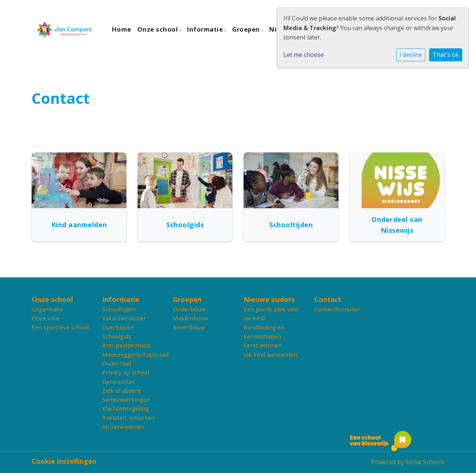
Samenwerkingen (126, 399)
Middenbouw (191, 318)
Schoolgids (117, 336)
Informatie (206, 29)
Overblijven (118, 327)
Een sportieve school (60, 327)
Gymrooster (119, 382)
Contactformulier (337, 309)
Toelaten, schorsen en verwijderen (128, 422)
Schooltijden (119, 309)
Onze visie (46, 318)
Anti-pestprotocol (126, 345)
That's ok (446, 55)
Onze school (158, 29)
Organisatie (47, 309)
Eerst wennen (263, 345)
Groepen (247, 29)
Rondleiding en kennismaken (264, 332)
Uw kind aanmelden (270, 354)
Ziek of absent (122, 390)
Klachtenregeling (126, 408)
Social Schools (425, 462)
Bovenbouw (189, 327)
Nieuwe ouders (269, 299)
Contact (328, 299)
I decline (411, 55)
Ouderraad (117, 363)
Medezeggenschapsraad (132, 354)
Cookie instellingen (64, 461)
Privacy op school (126, 372)
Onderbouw (189, 309)
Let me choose (304, 55)
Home (122, 29)
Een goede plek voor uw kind (271, 313)
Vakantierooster (124, 318)
